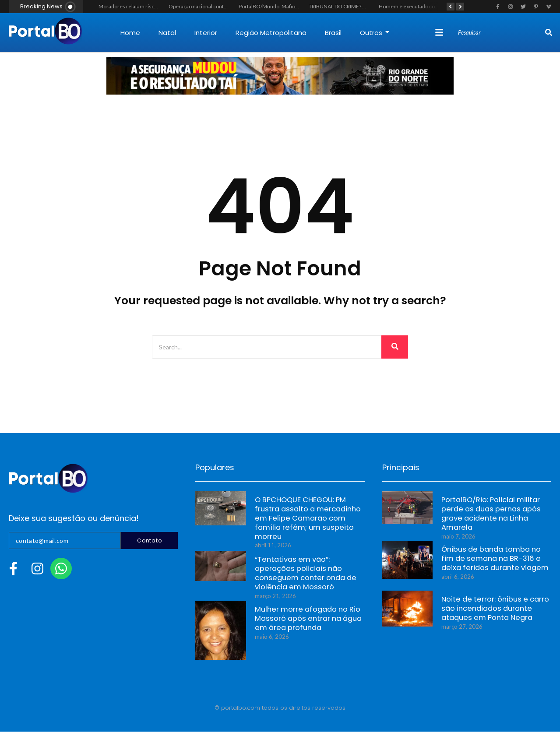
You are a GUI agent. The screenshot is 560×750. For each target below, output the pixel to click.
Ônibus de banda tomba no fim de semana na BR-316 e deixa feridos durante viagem (493, 560)
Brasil (333, 33)
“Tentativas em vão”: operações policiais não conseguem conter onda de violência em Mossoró (308, 570)
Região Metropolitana (271, 33)
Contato (149, 540)
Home (130, 33)
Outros (375, 33)
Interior (206, 33)
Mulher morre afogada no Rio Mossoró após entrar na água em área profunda (310, 620)
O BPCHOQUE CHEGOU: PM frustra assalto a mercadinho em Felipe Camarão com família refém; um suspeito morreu (309, 516)
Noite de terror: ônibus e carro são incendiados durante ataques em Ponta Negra (490, 610)
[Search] (500, 33)
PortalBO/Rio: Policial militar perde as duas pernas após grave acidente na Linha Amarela (496, 511)
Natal (167, 33)
